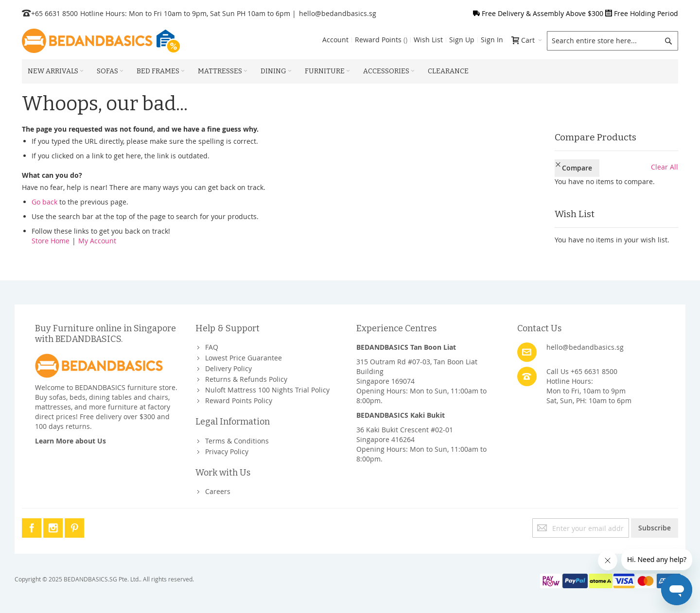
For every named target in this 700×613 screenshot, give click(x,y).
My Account (97, 241)
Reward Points (381, 40)
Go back (44, 202)
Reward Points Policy (239, 400)
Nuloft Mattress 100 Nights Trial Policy (267, 390)
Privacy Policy (227, 451)
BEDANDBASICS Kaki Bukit (401, 415)
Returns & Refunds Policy (246, 379)
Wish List (428, 40)
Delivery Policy (228, 368)
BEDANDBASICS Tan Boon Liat (406, 347)
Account (335, 40)
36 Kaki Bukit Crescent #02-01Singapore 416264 (405, 434)
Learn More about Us (70, 441)
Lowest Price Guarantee (244, 358)
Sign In (492, 40)
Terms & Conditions (237, 441)
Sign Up (462, 40)
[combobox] (612, 41)
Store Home (51, 241)
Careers (218, 491)
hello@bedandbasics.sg (338, 13)
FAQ (212, 347)
